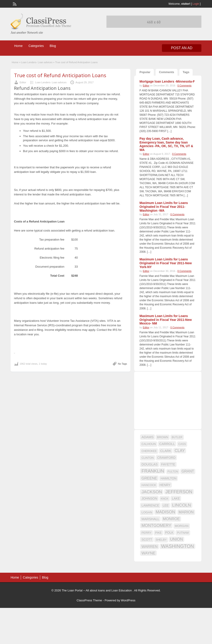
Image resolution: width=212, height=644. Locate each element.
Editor (23, 82)
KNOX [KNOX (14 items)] (165, 499)
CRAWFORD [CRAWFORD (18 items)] (166, 458)
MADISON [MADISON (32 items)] (165, 512)
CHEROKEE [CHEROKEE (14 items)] (149, 451)
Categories (36, 46)
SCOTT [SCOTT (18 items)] (147, 540)
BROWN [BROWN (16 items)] (163, 437)
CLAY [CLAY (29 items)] (180, 451)
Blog (53, 46)
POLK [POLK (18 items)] (169, 533)
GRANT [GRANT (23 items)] (188, 471)
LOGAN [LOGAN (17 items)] (147, 512)
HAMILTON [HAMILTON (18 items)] (169, 478)
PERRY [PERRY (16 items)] (146, 533)
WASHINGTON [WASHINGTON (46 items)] (177, 546)
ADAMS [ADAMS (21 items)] (147, 437)
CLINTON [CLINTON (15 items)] (147, 458)
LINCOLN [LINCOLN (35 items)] (181, 505)
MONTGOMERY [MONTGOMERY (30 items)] (156, 526)
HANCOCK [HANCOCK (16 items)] (149, 485)
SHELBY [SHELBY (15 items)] (161, 540)
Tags (186, 72)
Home (18, 46)
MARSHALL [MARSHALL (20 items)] (150, 519)
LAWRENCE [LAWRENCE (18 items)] (150, 505)
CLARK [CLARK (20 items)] (166, 451)
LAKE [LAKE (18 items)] (176, 498)
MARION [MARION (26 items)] (186, 512)
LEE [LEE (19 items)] (166, 505)
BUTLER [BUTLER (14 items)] (177, 437)
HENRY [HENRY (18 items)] (165, 485)
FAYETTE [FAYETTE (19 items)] (168, 464)
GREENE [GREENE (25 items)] (149, 478)
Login (196, 4)
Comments (167, 72)
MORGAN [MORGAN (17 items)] (182, 526)
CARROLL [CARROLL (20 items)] (167, 444)
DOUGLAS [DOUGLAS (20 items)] (150, 464)
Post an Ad (182, 48)
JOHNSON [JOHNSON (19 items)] (149, 498)
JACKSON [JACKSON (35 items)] (152, 492)
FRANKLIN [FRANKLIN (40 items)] (153, 471)
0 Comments (184, 86)
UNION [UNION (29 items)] (176, 539)
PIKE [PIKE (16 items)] (158, 533)
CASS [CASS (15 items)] (182, 444)
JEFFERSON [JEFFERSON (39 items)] (179, 492)
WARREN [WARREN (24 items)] (149, 547)
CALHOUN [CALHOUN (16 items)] (149, 444)
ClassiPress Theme (89, 600)
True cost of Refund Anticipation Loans (60, 75)
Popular (145, 72)
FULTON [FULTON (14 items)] (173, 472)
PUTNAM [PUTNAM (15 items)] (183, 533)
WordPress (128, 600)
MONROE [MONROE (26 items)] (171, 519)
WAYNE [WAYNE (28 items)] (148, 553)
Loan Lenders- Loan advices (37, 62)
